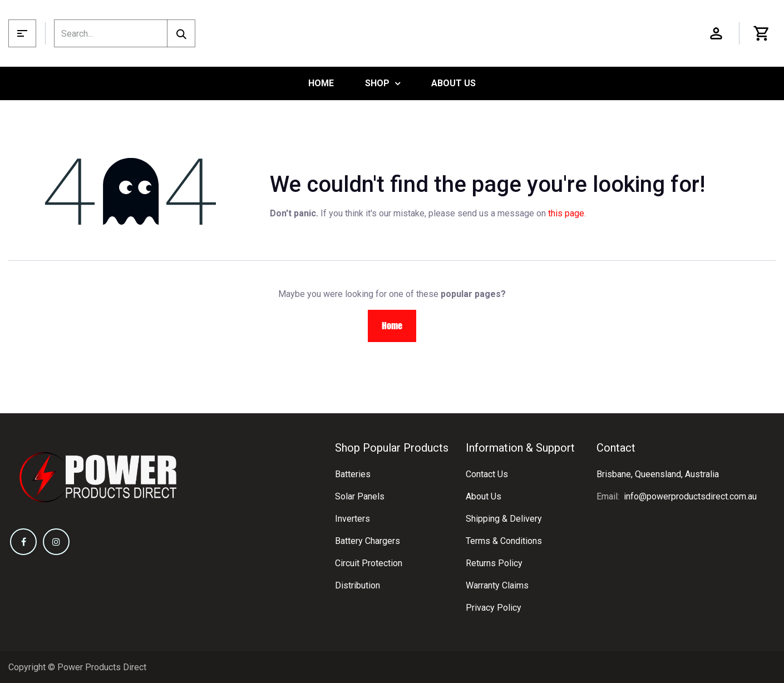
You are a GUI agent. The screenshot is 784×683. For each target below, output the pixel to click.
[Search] (181, 33)
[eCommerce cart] (762, 33)
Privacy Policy (494, 608)
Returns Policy (494, 563)
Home (392, 326)
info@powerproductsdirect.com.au (690, 496)
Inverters (352, 519)
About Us (484, 496)
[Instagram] (56, 542)
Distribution (358, 585)
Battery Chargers (368, 541)
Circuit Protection (369, 563)
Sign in (716, 33)
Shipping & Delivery (504, 519)
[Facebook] (23, 542)
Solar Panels (360, 496)
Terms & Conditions (504, 541)
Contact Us (487, 474)
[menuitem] (321, 83)
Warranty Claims (497, 585)
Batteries (353, 474)
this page (566, 213)
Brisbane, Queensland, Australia (658, 474)
